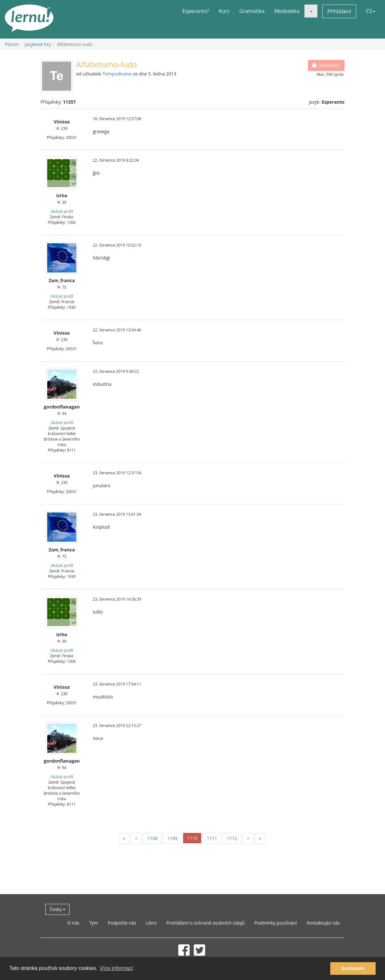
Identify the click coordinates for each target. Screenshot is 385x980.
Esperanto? (196, 11)
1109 (172, 838)
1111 (212, 838)
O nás (73, 923)
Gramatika (252, 11)
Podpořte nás (122, 923)
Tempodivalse (117, 74)
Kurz (224, 11)
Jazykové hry (38, 44)
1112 (232, 838)
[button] (311, 11)
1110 (192, 838)
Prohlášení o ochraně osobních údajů (205, 923)
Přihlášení (339, 11)
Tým (93, 923)
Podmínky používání (276, 923)
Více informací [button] (116, 968)
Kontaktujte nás (323, 923)
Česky (57, 909)
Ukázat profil (62, 211)
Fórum (12, 44)
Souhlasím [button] (353, 968)
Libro (151, 923)
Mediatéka (287, 11)
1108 (152, 838)
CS (371, 11)
